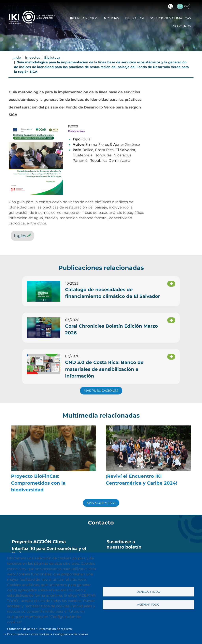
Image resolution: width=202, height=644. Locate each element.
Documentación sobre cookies (28, 634)
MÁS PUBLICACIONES (101, 391)
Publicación (76, 131)
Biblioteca (135, 18)
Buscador (170, 6)
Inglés (20, 236)
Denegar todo (148, 592)
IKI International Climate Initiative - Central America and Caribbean (32, 17)
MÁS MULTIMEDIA (101, 503)
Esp (180, 6)
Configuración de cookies (71, 634)
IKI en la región (84, 18)
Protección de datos (21, 629)
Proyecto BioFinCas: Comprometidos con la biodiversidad (38, 483)
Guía (87, 139)
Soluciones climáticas (170, 18)
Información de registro (55, 629)
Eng (187, 6)
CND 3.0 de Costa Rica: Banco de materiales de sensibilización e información (104, 369)
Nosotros (182, 26)
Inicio (17, 57)
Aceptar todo (148, 605)
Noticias (112, 18)
